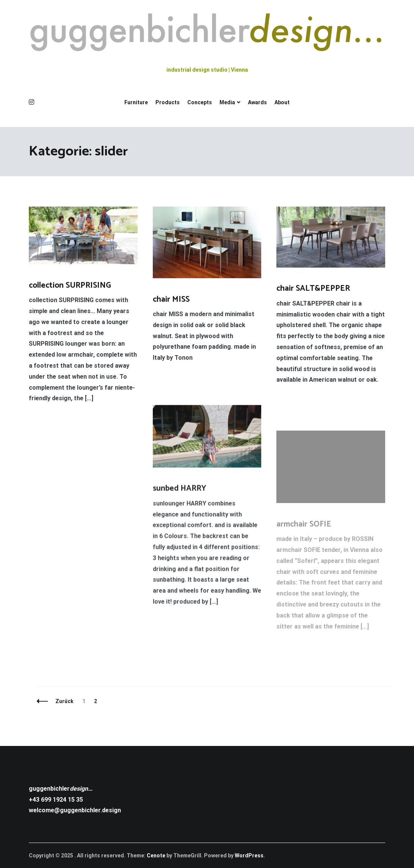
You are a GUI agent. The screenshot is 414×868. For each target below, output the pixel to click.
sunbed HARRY (180, 490)
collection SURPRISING (70, 285)
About (282, 102)
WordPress (249, 855)
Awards (257, 102)
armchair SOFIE (304, 527)
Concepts (200, 102)
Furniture (136, 102)
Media (227, 102)
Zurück (64, 701)
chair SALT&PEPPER (313, 289)
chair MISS (171, 299)
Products (168, 102)
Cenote (156, 855)
